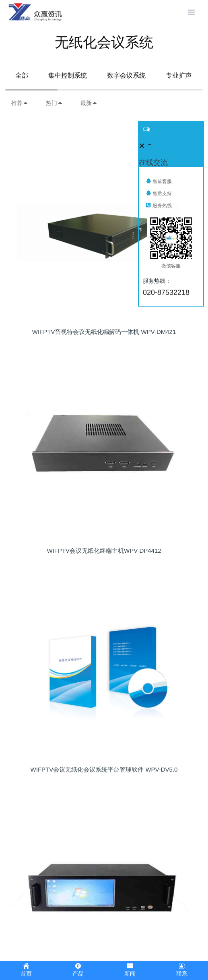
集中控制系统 (68, 75)
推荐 (20, 103)
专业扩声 (179, 75)
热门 (54, 103)
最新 (89, 103)
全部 (22, 75)
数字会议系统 (126, 75)
